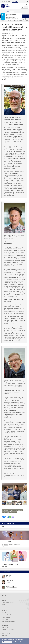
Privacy (3, 605)
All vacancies (5, 619)
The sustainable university (8, 615)
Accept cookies (7, 642)
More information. (19, 640)
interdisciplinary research (16, 510)
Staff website (2, 20)
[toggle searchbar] (27, 4)
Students (10, 1)
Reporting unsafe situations (8, 630)
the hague (14, 512)
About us (4, 613)
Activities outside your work (8, 622)
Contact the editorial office (8, 602)
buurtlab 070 (5, 510)
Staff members (15, 1)
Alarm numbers (5, 627)
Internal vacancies (6, 617)
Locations (4, 600)
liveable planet (6, 512)
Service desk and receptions (8, 598)
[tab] (4, 503)
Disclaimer (4, 607)
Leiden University (4, 1)
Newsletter (4, 635)
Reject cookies (19, 642)
